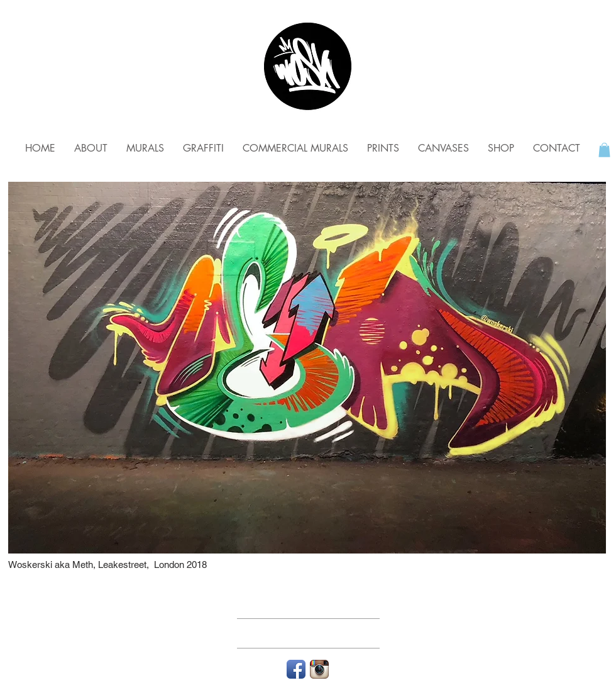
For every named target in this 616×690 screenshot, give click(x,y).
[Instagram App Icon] (319, 669)
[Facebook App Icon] (296, 669)
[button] (604, 150)
